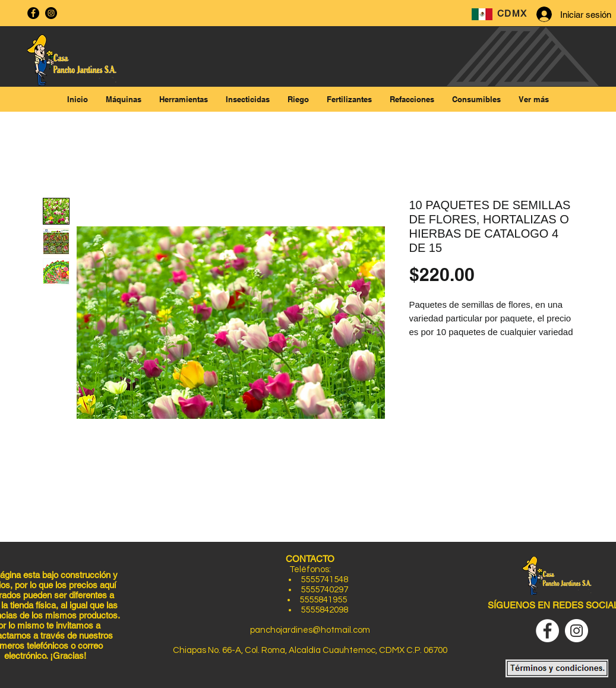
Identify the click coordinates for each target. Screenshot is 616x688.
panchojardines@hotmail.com (310, 630)
